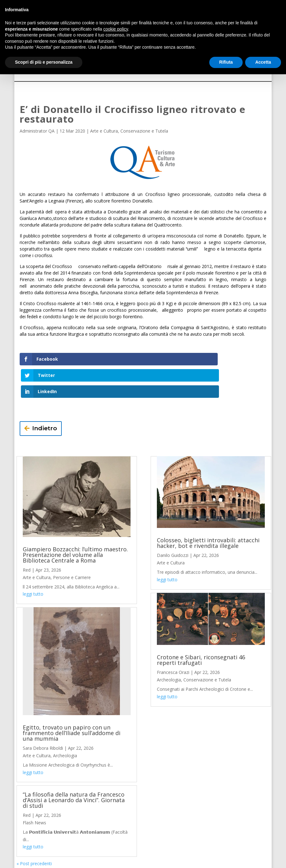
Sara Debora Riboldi (43, 716)
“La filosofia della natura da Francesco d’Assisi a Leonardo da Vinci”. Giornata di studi (74, 768)
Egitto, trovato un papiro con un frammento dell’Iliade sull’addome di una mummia (72, 701)
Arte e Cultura (104, 131)
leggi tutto (33, 562)
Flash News (34, 790)
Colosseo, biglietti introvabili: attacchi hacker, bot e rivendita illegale (208, 511)
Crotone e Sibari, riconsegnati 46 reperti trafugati (201, 628)
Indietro (45, 396)
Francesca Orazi (173, 640)
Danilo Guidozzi (173, 523)
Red (27, 537)
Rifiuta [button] (226, 62)
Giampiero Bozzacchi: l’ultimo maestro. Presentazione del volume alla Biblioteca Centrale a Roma (75, 522)
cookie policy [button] (116, 29)
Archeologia (65, 723)
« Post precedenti (34, 831)
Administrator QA (37, 131)
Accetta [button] (263, 62)
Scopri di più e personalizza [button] (44, 62)
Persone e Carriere (72, 545)
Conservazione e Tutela (144, 131)
